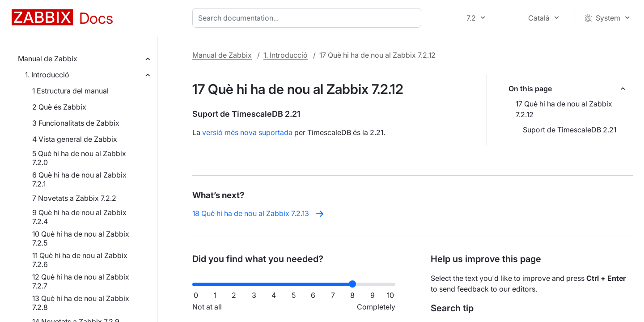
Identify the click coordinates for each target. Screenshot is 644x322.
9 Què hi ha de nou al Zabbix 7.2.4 (79, 217)
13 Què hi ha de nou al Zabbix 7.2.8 (81, 303)
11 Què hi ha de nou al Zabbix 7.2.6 (80, 260)
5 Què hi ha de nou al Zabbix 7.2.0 (79, 158)
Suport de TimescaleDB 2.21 (570, 130)
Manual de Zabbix (48, 59)
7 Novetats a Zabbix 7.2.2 (74, 198)
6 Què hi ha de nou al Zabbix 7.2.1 (79, 179)
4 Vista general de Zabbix (75, 139)
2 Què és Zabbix (59, 107)
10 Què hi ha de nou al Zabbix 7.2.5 (81, 238)
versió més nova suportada (247, 132)
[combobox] (309, 18)
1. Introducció (47, 75)
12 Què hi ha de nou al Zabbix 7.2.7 (81, 281)
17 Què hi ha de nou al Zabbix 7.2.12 (564, 109)
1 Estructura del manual (70, 91)
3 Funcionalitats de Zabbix (76, 123)
